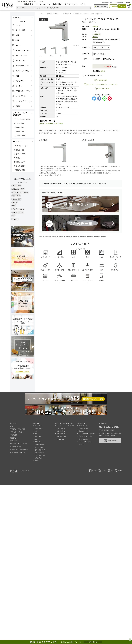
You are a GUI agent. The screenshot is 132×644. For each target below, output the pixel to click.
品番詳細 (95, 26)
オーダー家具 (39, 428)
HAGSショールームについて (19, 444)
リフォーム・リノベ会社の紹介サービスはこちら (102, 84)
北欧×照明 (16, 196)
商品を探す (29, 4)
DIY (13, 216)
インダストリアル (18, 209)
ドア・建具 (38, 436)
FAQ (12, 426)
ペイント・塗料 (39, 453)
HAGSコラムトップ (21, 146)
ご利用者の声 (19, 131)
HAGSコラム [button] (17, 141)
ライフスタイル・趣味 (86, 436)
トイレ (15, 202)
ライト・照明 (39, 447)
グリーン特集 (17, 186)
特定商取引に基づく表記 (18, 429)
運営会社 (13, 438)
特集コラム (18, 158)
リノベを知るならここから (87, 434)
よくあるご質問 (20, 135)
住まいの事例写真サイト (18, 453)
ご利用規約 (14, 435)
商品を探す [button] (17, 18)
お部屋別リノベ (20, 162)
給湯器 (37, 461)
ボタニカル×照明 (18, 189)
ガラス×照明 (17, 199)
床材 (36, 431)
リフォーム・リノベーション (66, 426)
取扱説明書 (50, 124)
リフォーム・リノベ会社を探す (49, 4)
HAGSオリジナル (18, 212)
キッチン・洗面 (39, 444)
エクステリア (39, 458)
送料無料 (95, 37)
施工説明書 (59, 124)
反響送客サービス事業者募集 (19, 450)
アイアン (15, 219)
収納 (36, 439)
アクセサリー (39, 442)
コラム (83, 4)
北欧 (14, 206)
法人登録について (16, 447)
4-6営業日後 (97, 34)
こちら (103, 71)
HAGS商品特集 (19, 170)
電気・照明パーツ (40, 450)
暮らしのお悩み (20, 166)
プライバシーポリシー (17, 432)
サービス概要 (19, 123)
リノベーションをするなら (23, 119)
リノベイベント (71, 4)
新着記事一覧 (19, 150)
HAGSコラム (81, 423)
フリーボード (39, 426)
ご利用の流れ (19, 127)
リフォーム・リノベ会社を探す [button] (20, 114)
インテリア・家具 (40, 455)
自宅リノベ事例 (20, 154)
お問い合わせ (14, 441)
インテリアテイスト (85, 442)
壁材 (36, 434)
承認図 (41, 124)
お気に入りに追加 (103, 88)
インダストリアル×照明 (20, 192)
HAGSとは (13, 423)
